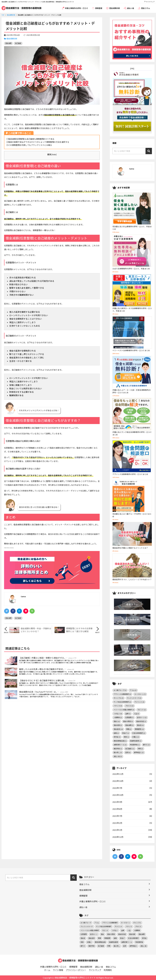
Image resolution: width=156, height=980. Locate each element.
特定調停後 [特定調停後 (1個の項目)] (135, 745)
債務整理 (97, 8)
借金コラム (144, 8)
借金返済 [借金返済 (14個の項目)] (118, 729)
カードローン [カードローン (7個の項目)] (140, 694)
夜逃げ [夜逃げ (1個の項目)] (126, 733)
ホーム (47, 970)
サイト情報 (58, 970)
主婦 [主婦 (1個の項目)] (128, 714)
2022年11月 (118, 774)
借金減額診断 (113, 8)
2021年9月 (117, 802)
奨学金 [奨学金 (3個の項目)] (117, 737)
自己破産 (18, 43)
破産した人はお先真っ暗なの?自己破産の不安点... (47, 669)
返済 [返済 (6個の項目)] (128, 752)
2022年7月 (117, 788)
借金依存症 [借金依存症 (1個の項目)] (141, 721)
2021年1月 (117, 830)
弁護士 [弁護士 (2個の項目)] (136, 737)
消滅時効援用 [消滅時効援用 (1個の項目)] (136, 741)
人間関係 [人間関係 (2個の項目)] (118, 717)
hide (54, 154)
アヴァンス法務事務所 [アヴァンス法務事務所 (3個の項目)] (122, 694)
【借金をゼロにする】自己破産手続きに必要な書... (47, 681)
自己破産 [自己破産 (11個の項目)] (130, 749)
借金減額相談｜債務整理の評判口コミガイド (75, 978)
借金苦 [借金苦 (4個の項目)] (140, 725)
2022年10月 (118, 781)
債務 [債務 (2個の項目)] (129, 729)
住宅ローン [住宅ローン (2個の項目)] (142, 717)
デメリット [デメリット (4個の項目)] (139, 702)
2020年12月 (118, 837)
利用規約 (108, 970)
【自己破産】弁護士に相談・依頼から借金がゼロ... (48, 658)
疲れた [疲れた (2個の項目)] (146, 745)
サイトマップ (150, 2)
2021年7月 (117, 816)
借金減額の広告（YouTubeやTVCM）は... (43, 692)
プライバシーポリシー (76, 970)
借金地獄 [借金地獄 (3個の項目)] (118, 725)
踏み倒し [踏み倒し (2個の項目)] (118, 752)
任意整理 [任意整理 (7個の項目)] (129, 717)
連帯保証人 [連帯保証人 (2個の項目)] (139, 752)
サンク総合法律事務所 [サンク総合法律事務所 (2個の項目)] (122, 702)
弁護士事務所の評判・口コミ (75, 8)
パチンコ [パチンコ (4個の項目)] (118, 706)
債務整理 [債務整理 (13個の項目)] (139, 729)
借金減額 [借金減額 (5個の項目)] (129, 725)
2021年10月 (118, 795)
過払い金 (129, 8)
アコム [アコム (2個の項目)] (133, 690)
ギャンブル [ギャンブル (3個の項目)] (119, 698)
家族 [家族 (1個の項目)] (126, 737)
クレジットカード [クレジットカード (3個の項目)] (134, 698)
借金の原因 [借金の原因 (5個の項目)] (128, 721)
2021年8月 (117, 809)
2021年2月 (117, 823)
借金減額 (8, 43)
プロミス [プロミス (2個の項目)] (129, 706)
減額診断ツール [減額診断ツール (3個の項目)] (120, 745)
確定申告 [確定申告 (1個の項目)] (118, 749)
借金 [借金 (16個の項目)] (117, 721)
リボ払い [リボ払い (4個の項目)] (118, 714)
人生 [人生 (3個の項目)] (136, 714)
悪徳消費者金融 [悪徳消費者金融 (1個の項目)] (120, 741)
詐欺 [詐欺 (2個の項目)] (140, 749)
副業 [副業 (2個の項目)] (116, 733)
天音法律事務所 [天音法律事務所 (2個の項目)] (139, 733)
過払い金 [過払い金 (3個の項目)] (118, 756)
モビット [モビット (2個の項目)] (142, 710)
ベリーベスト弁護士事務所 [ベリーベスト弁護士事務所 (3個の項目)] (124, 710)
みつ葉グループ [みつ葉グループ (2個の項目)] (120, 690)
